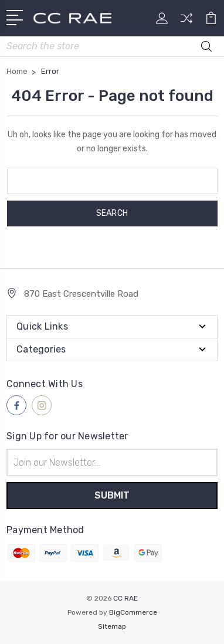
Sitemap (112, 626)
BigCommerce (133, 612)
